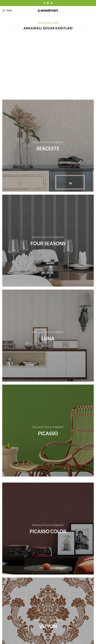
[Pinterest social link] (48, 3)
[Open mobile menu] (7, 11)
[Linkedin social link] (52, 3)
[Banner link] (48, 146)
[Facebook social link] (44, 3)
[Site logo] (48, 10)
